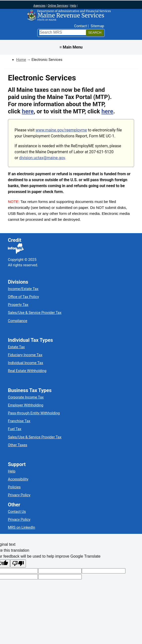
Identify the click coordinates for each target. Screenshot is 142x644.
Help (12, 471)
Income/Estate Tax (23, 289)
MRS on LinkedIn (21, 527)
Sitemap (97, 26)
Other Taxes (18, 445)
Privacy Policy (19, 495)
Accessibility (18, 479)
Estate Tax (16, 347)
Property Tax (18, 305)
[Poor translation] (18, 563)
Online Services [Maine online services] (58, 6)
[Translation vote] (60, 577)
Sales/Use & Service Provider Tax (35, 313)
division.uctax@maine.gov (42, 158)
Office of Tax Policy (23, 297)
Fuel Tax (15, 429)
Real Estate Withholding (27, 371)
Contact (81, 26)
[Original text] (104, 571)
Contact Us (17, 512)
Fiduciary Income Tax (25, 355)
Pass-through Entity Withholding (34, 413)
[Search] (95, 33)
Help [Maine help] (73, 6)
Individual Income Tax (26, 363)
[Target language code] (60, 571)
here (28, 111)
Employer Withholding (26, 405)
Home (21, 60)
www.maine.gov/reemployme (61, 130)
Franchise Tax (19, 421)
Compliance (18, 321)
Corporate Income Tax (26, 397)
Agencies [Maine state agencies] (39, 6)
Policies (14, 487)
